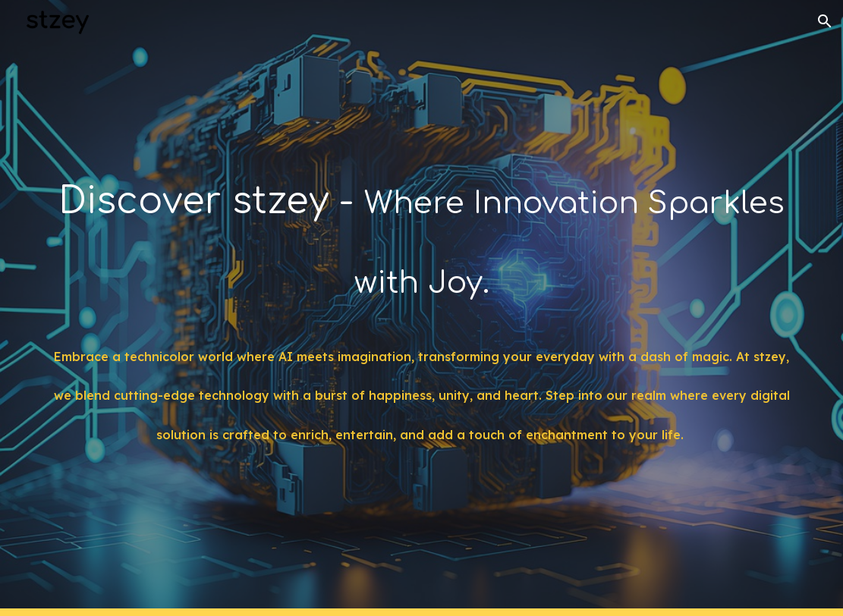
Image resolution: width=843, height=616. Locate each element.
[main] (422, 231)
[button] (825, 21)
